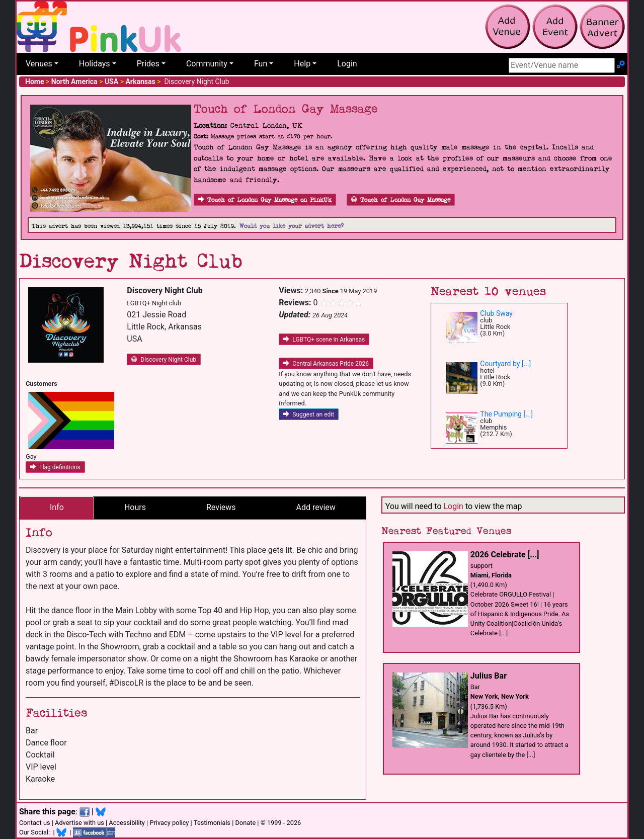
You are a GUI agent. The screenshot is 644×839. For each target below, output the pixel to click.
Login (347, 64)
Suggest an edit (309, 414)
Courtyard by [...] (505, 364)
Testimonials (212, 823)
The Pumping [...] (506, 414)
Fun (261, 64)
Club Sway (496, 313)
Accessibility (127, 823)
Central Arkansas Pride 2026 (326, 364)
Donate (245, 823)
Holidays (95, 64)
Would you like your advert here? (292, 226)
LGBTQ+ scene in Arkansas (324, 340)
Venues (39, 64)
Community (207, 64)
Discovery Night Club (164, 360)
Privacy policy (169, 823)
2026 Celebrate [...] (505, 555)
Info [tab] (57, 507)
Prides (148, 64)
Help (302, 64)
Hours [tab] (135, 507)
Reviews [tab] (221, 507)
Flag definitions (55, 467)
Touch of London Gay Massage (401, 200)
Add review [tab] (316, 507)
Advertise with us (79, 823)
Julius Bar (489, 676)
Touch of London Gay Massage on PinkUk (265, 200)
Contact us (35, 823)
